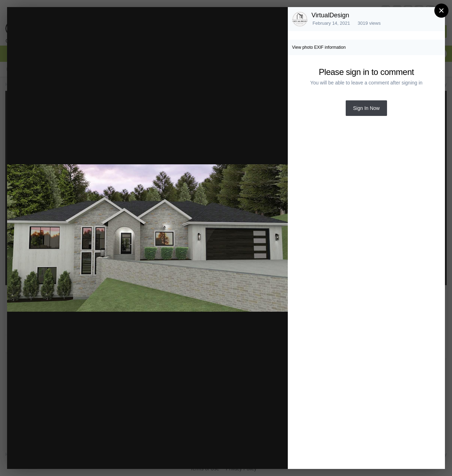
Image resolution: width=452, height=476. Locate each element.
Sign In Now (366, 108)
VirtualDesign (330, 15)
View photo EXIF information (319, 47)
